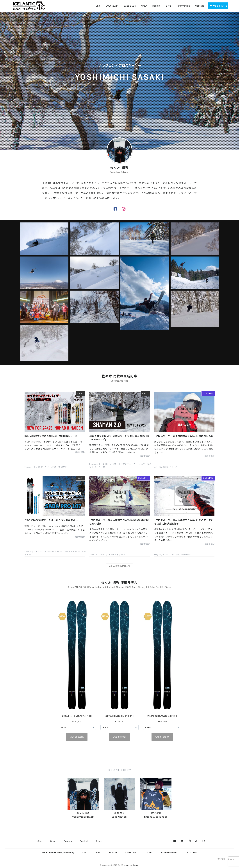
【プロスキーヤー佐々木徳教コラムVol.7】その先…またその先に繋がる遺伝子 (184, 522)
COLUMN (208, 393)
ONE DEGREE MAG (58, 852)
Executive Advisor (120, 172)
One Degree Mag (120, 380)
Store (99, 841)
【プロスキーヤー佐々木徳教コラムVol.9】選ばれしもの (184, 436)
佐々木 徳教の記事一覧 (120, 566)
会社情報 (221, 859)
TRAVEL (149, 852)
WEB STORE (218, 5)
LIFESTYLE (131, 852)
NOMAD (63, 467)
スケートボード (118, 554)
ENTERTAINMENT (170, 852)
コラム (177, 554)
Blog (169, 5)
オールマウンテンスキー (126, 464)
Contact (200, 5)
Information (183, 5)
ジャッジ (187, 554)
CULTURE (112, 852)
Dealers (156, 5)
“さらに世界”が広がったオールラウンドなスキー (51, 520)
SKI (84, 852)
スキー (177, 467)
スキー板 (101, 467)
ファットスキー (69, 551)
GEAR (80, 393)
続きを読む (80, 452)
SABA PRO (54, 551)
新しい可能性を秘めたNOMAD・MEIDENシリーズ (51, 436)
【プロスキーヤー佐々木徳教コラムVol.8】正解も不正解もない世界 (119, 522)
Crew (144, 5)
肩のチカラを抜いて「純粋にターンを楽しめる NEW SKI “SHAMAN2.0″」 (119, 437)
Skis (98, 5)
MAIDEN (53, 467)
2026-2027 (112, 5)
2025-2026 (130, 5)
